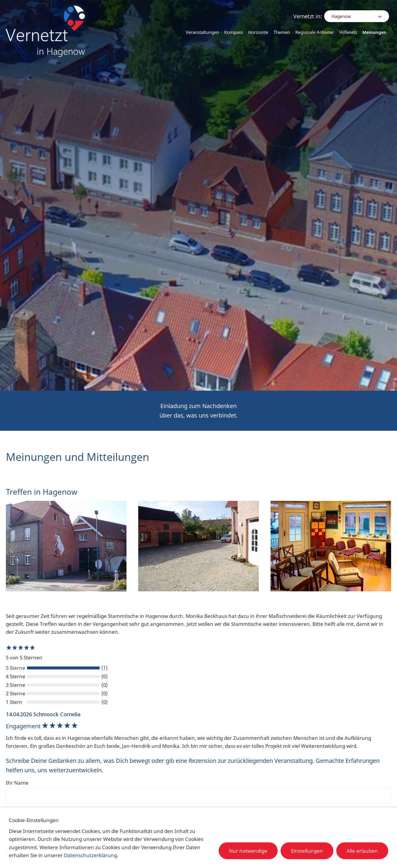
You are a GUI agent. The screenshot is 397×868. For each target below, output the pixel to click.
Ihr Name (17, 783)
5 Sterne (16, 668)
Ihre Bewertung (25, 812)
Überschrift (19, 830)
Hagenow (342, 12)
